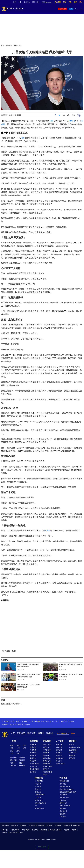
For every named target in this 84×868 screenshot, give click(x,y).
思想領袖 (46, 755)
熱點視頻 (22, 757)
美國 (15, 46)
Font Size (73, 115)
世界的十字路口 (48, 766)
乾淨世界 (35, 830)
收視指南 (23, 825)
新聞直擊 (33, 755)
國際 (12, 745)
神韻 (15, 2)
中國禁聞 (33, 750)
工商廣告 (63, 817)
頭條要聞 (13, 757)
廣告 (65, 2)
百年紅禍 (63, 800)
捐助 (70, 2)
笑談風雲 (59, 747)
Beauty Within (40, 795)
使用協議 (41, 825)
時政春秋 (46, 753)
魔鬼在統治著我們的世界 (68, 792)
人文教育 (60, 741)
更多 (21, 832)
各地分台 (27, 2)
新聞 (14, 741)
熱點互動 (46, 747)
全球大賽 (22, 766)
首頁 (3, 46)
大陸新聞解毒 (47, 772)
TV (71, 9)
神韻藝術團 (15, 830)
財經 (18, 751)
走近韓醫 (72, 758)
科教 (18, 754)
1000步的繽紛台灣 (41, 804)
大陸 (12, 754)
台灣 (18, 748)
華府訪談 (33, 761)
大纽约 (12, 721)
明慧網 (67, 830)
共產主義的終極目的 (66, 789)
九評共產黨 (63, 795)
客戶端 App (77, 825)
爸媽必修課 (60, 758)
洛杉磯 (24, 721)
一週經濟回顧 (35, 764)
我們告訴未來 (64, 781)
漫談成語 (59, 755)
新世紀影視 (13, 832)
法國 (43, 721)
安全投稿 (49, 825)
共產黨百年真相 (65, 787)
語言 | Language (47, 2)
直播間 (49, 733)
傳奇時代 (63, 784)
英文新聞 (58, 2)
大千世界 (38, 797)
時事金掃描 (47, 750)
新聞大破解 (47, 758)
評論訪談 (47, 741)
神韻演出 (13, 766)
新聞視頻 (34, 741)
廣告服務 (58, 825)
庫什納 (5, 133)
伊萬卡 (72, 121)
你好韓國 (38, 787)
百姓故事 (63, 808)
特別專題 (63, 778)
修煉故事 (63, 814)
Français (5, 725)
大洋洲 (31, 721)
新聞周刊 (33, 758)
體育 (24, 748)
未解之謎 (59, 744)
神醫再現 (72, 755)
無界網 (5, 832)
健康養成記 (73, 753)
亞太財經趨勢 (35, 769)
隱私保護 (32, 825)
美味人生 (38, 792)
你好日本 (38, 784)
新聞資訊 (9, 46)
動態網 (74, 830)
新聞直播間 (63, 9)
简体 (38, 2)
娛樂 (24, 745)
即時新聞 (13, 760)
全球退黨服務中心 (56, 830)
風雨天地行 (63, 803)
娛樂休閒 (39, 778)
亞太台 (55, 721)
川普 (51, 121)
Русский (13, 725)
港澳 (18, 745)
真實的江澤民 (64, 797)
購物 (81, 2)
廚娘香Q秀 (39, 800)
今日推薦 (22, 760)
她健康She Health (75, 747)
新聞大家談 (47, 744)
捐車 (75, 2)
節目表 (41, 733)
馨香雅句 (59, 753)
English (71, 721)
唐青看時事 (47, 764)
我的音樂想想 (40, 808)
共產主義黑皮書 (65, 806)
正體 (34, 2)
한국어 (27, 725)
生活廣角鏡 (39, 781)
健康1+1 (72, 744)
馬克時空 (46, 769)
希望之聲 (44, 830)
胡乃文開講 (73, 750)
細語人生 (46, 775)
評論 (12, 751)
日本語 (21, 725)
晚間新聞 (33, 753)
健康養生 (73, 741)
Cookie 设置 (42, 847)
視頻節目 (31, 733)
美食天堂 (38, 789)
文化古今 (59, 761)
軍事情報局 (47, 761)
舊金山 (48, 721)
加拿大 (18, 721)
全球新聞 (33, 744)
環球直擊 (33, 747)
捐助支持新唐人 (63, 733)
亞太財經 (33, 772)
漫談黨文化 (63, 811)
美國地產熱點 (60, 764)
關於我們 (15, 825)
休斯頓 (37, 721)
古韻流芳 (59, 750)
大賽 (20, 2)
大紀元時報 (26, 830)
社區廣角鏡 (34, 766)
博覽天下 (13, 763)
